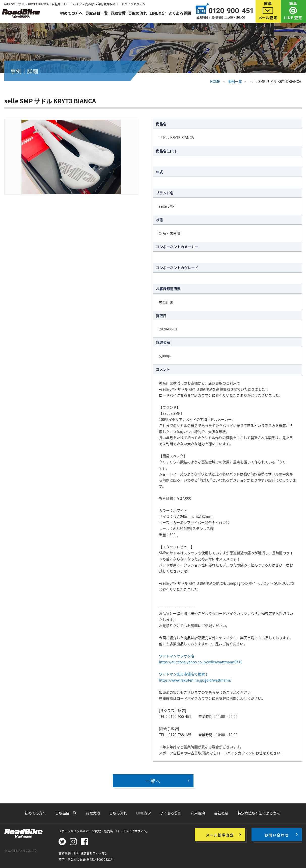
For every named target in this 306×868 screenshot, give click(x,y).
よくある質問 (180, 13)
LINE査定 (158, 13)
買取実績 (118, 13)
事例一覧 (235, 81)
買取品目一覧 (97, 13)
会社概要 (221, 813)
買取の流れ (138, 13)
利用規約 (198, 813)
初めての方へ (71, 13)
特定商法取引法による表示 (259, 813)
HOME (215, 81)
